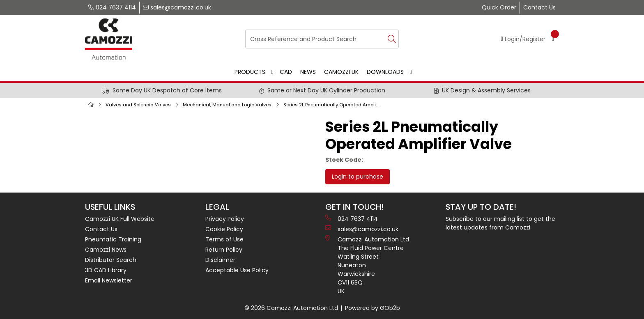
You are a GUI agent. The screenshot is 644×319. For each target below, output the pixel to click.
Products (250, 72)
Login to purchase (358, 177)
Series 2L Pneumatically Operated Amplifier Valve (333, 105)
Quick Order (499, 7)
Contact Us (539, 7)
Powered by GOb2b (373, 308)
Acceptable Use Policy (237, 270)
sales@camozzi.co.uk (177, 7)
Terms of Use (224, 239)
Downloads (385, 72)
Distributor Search (111, 260)
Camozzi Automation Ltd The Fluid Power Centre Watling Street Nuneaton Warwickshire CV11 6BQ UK (367, 265)
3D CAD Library (106, 270)
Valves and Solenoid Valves (138, 105)
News (308, 72)
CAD (286, 72)
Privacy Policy (225, 219)
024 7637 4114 (112, 7)
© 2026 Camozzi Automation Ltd (291, 308)
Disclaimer (220, 260)
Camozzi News (106, 250)
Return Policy (224, 250)
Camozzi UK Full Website (120, 219)
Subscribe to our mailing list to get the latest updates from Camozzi (500, 223)
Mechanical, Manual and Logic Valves (227, 105)
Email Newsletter (109, 280)
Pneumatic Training (113, 239)
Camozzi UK (341, 72)
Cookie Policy (224, 229)
